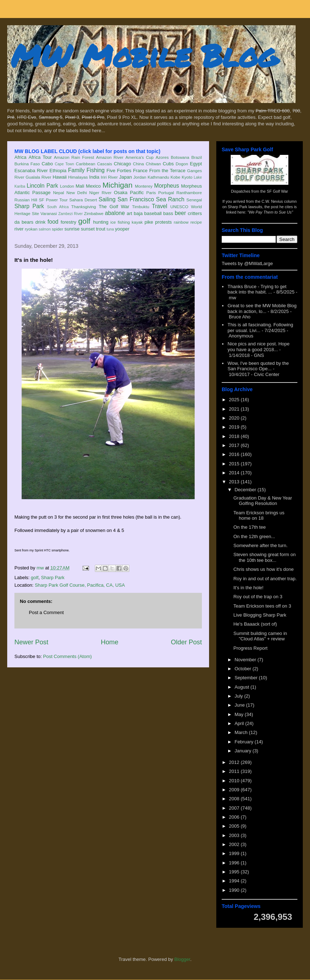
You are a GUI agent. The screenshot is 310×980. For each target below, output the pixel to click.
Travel (160, 206)
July (240, 696)
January (244, 751)
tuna (110, 229)
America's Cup (139, 157)
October (244, 669)
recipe (196, 222)
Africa (20, 157)
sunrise (72, 229)
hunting (101, 222)
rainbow (181, 222)
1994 (235, 881)
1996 (235, 863)
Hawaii (60, 177)
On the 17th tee (249, 527)
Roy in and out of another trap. (265, 579)
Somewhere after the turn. (260, 545)
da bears (24, 222)
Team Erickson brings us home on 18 (259, 516)
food (53, 222)
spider (58, 229)
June (240, 705)
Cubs (168, 164)
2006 (235, 817)
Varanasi (48, 213)
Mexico (93, 186)
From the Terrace (167, 171)
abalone (115, 213)
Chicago (123, 164)
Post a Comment (46, 612)
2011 (235, 771)
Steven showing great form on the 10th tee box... (264, 557)
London (67, 186)
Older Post (186, 642)
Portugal (166, 193)
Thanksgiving (84, 207)
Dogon (182, 164)
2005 (235, 826)
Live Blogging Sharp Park (260, 615)
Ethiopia (58, 171)
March (242, 732)
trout (101, 229)
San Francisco (136, 199)
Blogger (182, 959)
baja (138, 213)
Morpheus (166, 186)
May (240, 714)
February (245, 742)
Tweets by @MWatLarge (247, 263)
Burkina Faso (27, 164)
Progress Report (250, 648)
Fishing (96, 170)
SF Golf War (277, 191)
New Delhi (77, 193)
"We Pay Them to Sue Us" (270, 212)
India (94, 177)
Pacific (137, 193)
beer (180, 213)
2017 (235, 445)
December (246, 490)
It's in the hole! (248, 588)
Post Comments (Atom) (68, 656)
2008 (235, 799)
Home (110, 642)
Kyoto (187, 177)
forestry (68, 222)
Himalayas (78, 177)
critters (195, 213)
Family (76, 170)
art (130, 213)
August (243, 687)
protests (163, 222)
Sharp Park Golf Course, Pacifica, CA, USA (80, 585)
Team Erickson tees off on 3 (262, 606)
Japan (125, 177)
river (19, 229)
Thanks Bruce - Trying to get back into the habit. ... (257, 289)
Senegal (194, 200)
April (240, 723)
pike (149, 222)
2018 (235, 436)
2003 (235, 835)
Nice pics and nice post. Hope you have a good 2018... (258, 347)
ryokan (31, 229)
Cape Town (65, 164)
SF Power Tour (53, 200)
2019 (235, 427)
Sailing (107, 199)
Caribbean (85, 164)
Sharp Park (29, 206)
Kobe (175, 177)
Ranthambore (189, 193)
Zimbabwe (94, 213)
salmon (45, 229)
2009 (235, 790)
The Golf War (114, 207)
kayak (137, 222)
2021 (235, 409)
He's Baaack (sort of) (255, 624)
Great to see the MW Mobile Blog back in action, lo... (262, 308)
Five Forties (119, 171)
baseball (153, 213)
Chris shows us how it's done (263, 569)
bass (168, 213)
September (247, 678)
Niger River (101, 193)
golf (84, 221)
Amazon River (110, 157)
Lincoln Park (42, 186)
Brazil (197, 157)
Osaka (121, 193)
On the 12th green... (254, 536)
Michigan (117, 185)
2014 (235, 473)
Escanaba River (31, 171)
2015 (235, 464)
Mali (80, 186)
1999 (235, 853)
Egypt (196, 164)
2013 (235, 482)
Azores (162, 157)
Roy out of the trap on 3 (258, 597)
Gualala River (38, 177)
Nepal (59, 193)
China (139, 164)
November (246, 660)
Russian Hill (26, 200)
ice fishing (120, 222)
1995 (235, 872)
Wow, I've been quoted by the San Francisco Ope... (258, 366)
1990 (235, 890)
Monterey (144, 186)
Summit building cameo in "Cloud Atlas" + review (260, 636)
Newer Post (31, 642)
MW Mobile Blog (144, 55)
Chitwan (153, 164)
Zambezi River (71, 214)
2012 (235, 762)
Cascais (105, 164)
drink (40, 222)
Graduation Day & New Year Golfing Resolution (263, 501)
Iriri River (109, 177)
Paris (151, 193)
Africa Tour (40, 157)
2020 (235, 418)
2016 (235, 454)
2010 (235, 781)
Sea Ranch (170, 199)
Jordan (140, 177)
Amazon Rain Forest (74, 157)
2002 (235, 844)
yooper (122, 229)
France (140, 171)
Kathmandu (158, 177)
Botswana (180, 157)
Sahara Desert (83, 200)
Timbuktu (141, 207)
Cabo (47, 164)
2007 (235, 808)
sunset (88, 229)
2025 (235, 400)
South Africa (58, 207)
